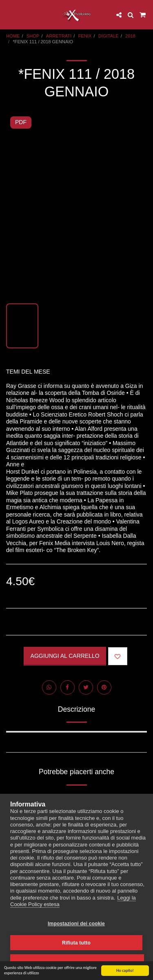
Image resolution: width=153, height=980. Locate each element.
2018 (130, 36)
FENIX (85, 36)
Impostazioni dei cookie (76, 924)
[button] (9, 15)
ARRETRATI (59, 36)
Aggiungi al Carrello (65, 656)
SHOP (33, 36)
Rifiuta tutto (76, 943)
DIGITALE (109, 36)
